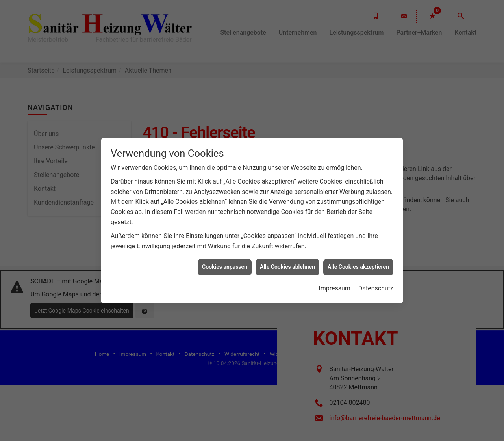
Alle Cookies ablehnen (287, 264)
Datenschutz (376, 285)
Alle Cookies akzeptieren (358, 264)
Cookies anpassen (225, 264)
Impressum (334, 285)
